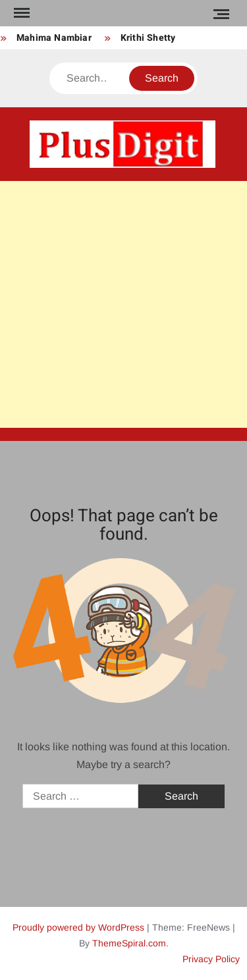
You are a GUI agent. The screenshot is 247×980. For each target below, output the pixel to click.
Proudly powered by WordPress (78, 927)
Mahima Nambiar (54, 38)
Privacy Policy (211, 959)
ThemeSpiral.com (129, 943)
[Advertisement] (123, 304)
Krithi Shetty (148, 38)
